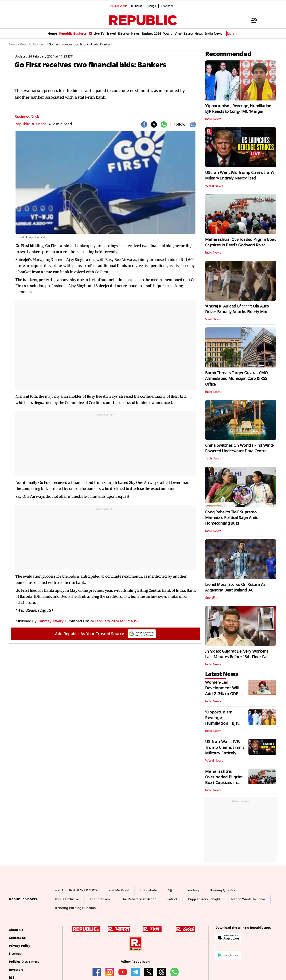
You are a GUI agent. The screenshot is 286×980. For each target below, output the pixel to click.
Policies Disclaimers (24, 962)
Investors (16, 970)
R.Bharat (137, 6)
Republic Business (30, 124)
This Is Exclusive (67, 899)
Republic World (118, 6)
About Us (16, 930)
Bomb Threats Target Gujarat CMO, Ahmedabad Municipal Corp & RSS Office (237, 378)
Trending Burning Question (75, 908)
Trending (192, 890)
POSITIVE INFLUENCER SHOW (76, 890)
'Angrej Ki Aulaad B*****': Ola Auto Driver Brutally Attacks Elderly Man (237, 309)
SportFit (211, 598)
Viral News (213, 319)
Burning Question (223, 890)
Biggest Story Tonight (204, 899)
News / (14, 45)
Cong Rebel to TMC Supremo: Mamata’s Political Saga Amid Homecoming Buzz (232, 518)
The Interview (100, 899)
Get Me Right (119, 890)
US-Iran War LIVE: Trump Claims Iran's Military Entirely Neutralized (240, 175)
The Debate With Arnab (139, 899)
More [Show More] (232, 34)
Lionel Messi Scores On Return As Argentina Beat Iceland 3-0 (235, 587)
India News (213, 119)
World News (214, 186)
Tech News (213, 459)
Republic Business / (34, 45)
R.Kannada (167, 6)
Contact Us (17, 938)
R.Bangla (151, 6)
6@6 (171, 890)
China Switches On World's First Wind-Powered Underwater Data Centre (239, 448)
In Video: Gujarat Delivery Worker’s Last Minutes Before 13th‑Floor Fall (237, 654)
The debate (148, 890)
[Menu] (252, 20)
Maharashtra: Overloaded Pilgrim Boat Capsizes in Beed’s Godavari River (240, 242)
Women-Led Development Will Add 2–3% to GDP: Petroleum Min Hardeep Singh (222, 694)
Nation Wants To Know (248, 899)
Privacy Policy (20, 946)
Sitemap (15, 954)
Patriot (172, 899)
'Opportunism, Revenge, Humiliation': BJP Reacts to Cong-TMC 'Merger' (239, 109)
